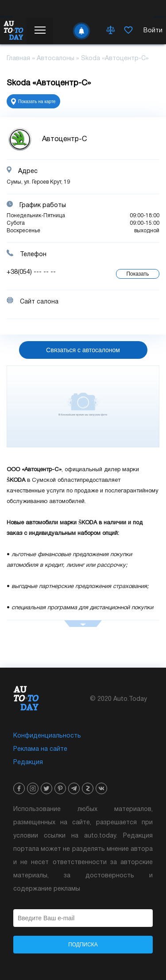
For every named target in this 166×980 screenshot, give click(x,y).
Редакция (28, 763)
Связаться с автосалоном (83, 350)
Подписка (83, 945)
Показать (137, 274)
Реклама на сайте (40, 749)
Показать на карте (33, 102)
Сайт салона (39, 302)
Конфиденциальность (47, 736)
